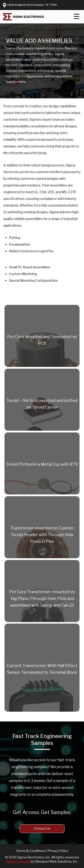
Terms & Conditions (31, 851)
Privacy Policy (58, 851)
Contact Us (42, 828)
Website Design (18, 861)
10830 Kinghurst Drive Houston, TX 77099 (32, 5)
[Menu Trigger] (76, 16)
